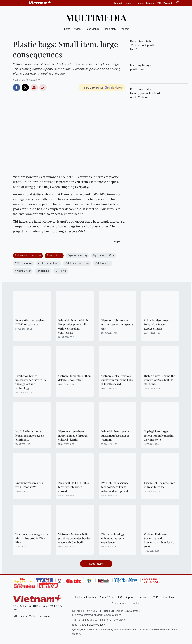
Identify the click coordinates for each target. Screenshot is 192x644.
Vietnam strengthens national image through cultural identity (73, 435)
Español (150, 3)
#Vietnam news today (77, 263)
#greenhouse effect (103, 255)
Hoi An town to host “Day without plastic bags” (143, 45)
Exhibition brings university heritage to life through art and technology (31, 382)
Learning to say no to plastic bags (143, 67)
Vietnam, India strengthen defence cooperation (75, 378)
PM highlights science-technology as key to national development (116, 487)
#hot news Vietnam (49, 263)
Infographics (93, 29)
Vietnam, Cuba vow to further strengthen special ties (117, 324)
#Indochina (43, 271)
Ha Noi (61, 271)
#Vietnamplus (103, 263)
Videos (78, 29)
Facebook (16, 88)
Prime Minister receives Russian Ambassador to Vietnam (116, 435)
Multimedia (96, 17)
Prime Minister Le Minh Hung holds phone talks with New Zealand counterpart (73, 326)
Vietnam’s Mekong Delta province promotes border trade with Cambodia (74, 538)
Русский (168, 3)
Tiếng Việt (117, 3)
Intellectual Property (86, 597)
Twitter (25, 88)
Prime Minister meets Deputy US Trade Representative (157, 324)
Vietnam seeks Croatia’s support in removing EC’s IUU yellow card (117, 380)
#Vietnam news (23, 263)
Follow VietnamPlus (93, 88)
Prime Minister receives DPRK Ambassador (30, 322)
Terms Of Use (107, 597)
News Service (169, 597)
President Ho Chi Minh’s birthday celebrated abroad (73, 487)
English (129, 3)
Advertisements (120, 603)
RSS (120, 597)
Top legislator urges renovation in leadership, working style (159, 435)
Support (130, 597)
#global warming (77, 255)
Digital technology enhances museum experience (113, 538)
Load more (96, 564)
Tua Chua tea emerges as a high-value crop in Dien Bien (32, 538)
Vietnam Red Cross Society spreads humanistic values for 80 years (159, 540)
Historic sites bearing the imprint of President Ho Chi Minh (160, 380)
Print (34, 88)
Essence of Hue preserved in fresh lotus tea (160, 485)
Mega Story (110, 29)
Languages (144, 597)
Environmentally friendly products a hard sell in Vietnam (145, 93)
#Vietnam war (23, 271)
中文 (159, 3)
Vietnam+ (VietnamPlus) (40, 3)
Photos (66, 29)
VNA (156, 597)
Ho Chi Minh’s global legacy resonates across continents (30, 435)
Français (139, 3)
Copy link (43, 88)
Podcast (125, 29)
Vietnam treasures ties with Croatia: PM (29, 485)
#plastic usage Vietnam (28, 255)
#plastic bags (54, 255)
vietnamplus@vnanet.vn (93, 624)
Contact (136, 603)
